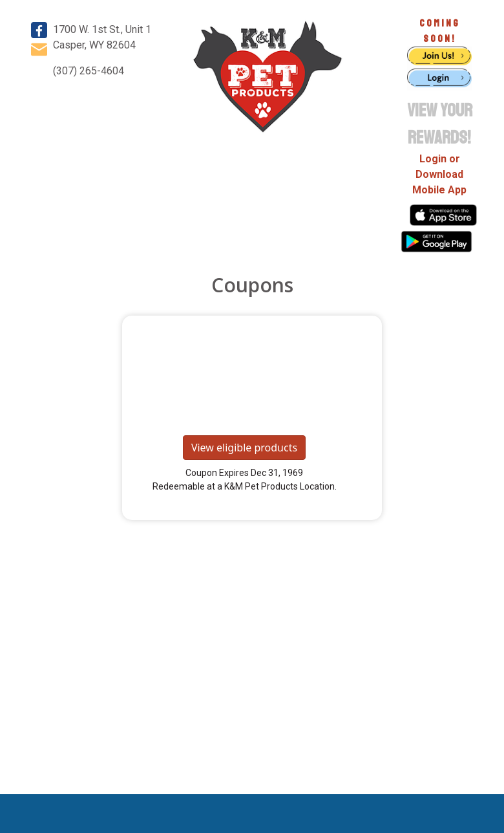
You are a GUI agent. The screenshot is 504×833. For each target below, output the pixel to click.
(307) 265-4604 (89, 71)
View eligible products (244, 448)
